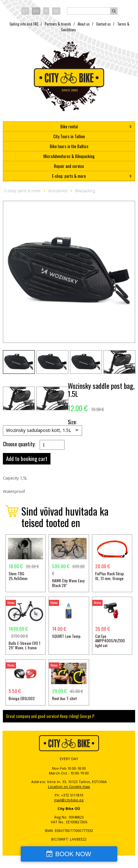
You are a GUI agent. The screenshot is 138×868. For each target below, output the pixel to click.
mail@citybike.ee (69, 800)
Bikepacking (85, 191)
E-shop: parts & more (69, 176)
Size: (72, 422)
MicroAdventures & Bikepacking (69, 156)
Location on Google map (69, 786)
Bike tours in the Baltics (69, 146)
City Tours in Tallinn (69, 136)
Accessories (58, 191)
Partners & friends (58, 24)
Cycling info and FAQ (24, 24)
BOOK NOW (73, 854)
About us (84, 24)
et (25, 11)
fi (46, 11)
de (56, 11)
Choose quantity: (19, 444)
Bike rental (69, 126)
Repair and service (69, 166)
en (36, 11)
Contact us (103, 24)
